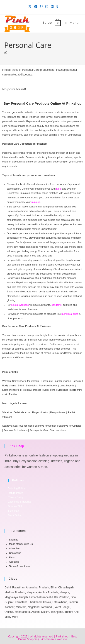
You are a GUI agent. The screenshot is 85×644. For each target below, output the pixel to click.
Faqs (12, 557)
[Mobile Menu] (70, 23)
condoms (57, 305)
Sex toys (7, 426)
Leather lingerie (62, 381)
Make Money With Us (21, 544)
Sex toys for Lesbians (16, 430)
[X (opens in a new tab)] (30, 7)
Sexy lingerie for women (25, 381)
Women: (7, 381)
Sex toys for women (45, 426)
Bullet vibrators (22, 412)
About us (14, 562)
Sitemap (14, 540)
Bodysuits (46, 381)
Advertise (14, 548)
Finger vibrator (40, 412)
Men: (5, 403)
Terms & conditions (20, 566)
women (64, 184)
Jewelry (77, 381)
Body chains (9, 385)
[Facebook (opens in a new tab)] (36, 7)
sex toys (68, 305)
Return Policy (15, 493)
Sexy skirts (49, 390)
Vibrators (7, 412)
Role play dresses (31, 390)
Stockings (63, 390)
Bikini (21, 385)
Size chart (13, 511)
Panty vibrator (58, 412)
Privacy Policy (16, 497)
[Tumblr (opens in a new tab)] (57, 7)
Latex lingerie (67, 385)
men (14, 233)
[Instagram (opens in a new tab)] (47, 7)
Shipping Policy (16, 488)
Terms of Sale (16, 506)
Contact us (15, 553)
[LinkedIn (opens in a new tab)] (52, 7)
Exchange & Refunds (20, 502)
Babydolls (31, 385)
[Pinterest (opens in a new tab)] (41, 7)
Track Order (15, 515)
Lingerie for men (18, 403)
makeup (36, 202)
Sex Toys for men (23, 426)
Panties (13, 394)
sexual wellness (20, 305)
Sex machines (58, 430)
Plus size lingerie (48, 385)
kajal (59, 189)
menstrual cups (70, 314)
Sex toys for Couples (70, 426)
